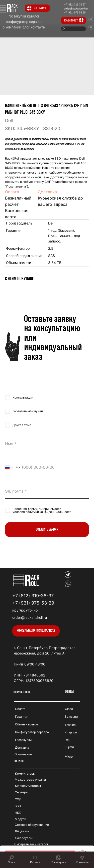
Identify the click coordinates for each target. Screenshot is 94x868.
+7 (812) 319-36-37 (33, 596)
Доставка (47, 192)
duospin (20, 659)
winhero (20, 670)
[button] (36, 631)
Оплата (12, 192)
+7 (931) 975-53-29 (33, 603)
